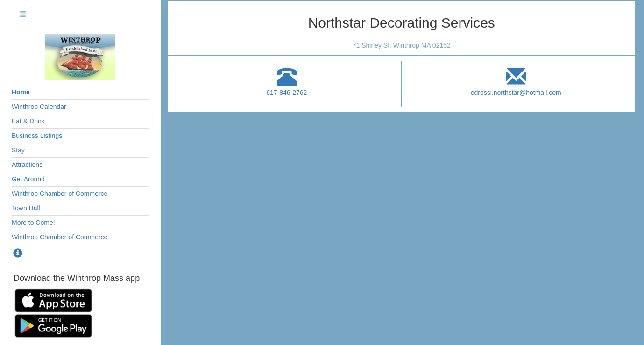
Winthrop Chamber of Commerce (60, 194)
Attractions (27, 165)
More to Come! (33, 223)
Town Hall (26, 208)
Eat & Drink (28, 121)
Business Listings (37, 136)
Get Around (28, 179)
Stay (18, 150)
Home (21, 92)
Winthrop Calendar (39, 107)
